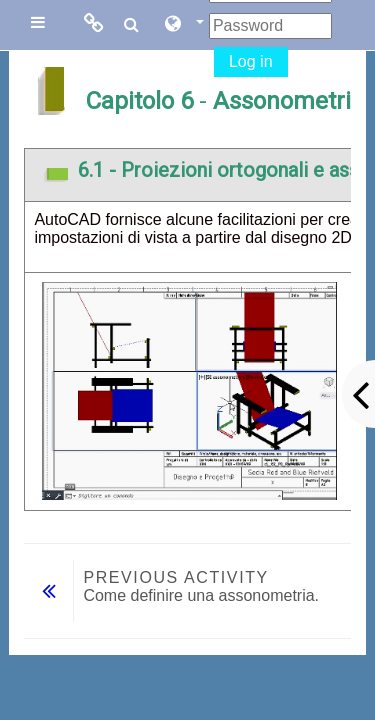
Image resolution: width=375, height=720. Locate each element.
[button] (183, 25)
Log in (251, 61)
